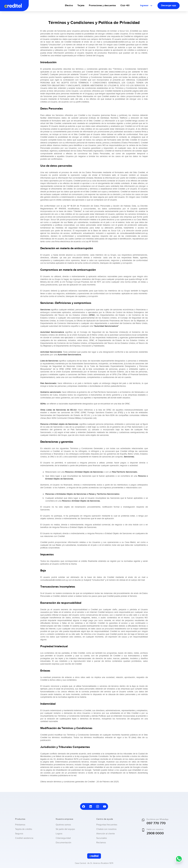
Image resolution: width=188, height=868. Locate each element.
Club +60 (125, 6)
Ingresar (147, 6)
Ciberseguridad (63, 838)
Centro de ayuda (105, 819)
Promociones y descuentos (102, 6)
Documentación (63, 843)
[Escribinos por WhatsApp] (179, 861)
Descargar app (169, 6)
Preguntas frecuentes (107, 825)
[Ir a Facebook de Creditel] (84, 806)
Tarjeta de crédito (24, 829)
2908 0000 (155, 833)
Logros (59, 834)
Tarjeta (81, 6)
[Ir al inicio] (17, 6)
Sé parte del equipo (65, 829)
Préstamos (20, 825)
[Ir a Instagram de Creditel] (98, 806)
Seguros (19, 834)
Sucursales (102, 838)
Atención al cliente (106, 834)
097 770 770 (156, 823)
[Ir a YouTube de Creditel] (105, 806)
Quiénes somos (63, 825)
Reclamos (101, 843)
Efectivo (69, 6)
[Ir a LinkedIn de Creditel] (91, 806)
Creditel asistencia (24, 838)
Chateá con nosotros (106, 829)
